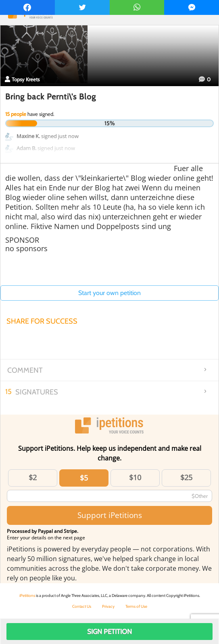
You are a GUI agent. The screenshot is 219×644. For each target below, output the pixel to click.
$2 (33, 477)
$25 (186, 477)
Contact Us (82, 606)
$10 (135, 477)
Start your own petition (109, 293)
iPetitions (27, 595)
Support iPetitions (110, 515)
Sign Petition (109, 632)
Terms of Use (136, 606)
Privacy (108, 606)
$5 (84, 478)
